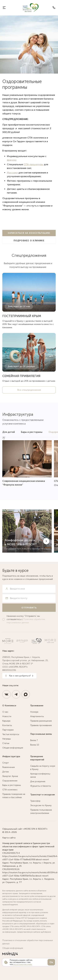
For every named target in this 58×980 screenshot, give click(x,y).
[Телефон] (54, 8)
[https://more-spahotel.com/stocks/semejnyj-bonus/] (29, 352)
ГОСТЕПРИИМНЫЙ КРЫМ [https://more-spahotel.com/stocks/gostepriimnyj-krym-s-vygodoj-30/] (22, 316)
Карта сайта (9, 838)
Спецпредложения (29, 255)
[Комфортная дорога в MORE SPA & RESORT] (27, 531)
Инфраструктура (18, 414)
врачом (11, 160)
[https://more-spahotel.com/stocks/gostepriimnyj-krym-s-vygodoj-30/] (29, 292)
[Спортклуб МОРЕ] (50, 641)
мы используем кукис (23, 964)
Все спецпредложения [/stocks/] (29, 390)
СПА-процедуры (33, 164)
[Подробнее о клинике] (29, 241)
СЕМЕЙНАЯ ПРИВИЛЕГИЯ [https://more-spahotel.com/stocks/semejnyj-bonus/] (21, 376)
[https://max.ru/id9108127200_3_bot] (26, 694)
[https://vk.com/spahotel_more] (6, 694)
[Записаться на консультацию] (29, 233)
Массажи (12, 173)
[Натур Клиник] (36, 641)
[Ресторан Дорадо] (22, 641)
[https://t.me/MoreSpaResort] (16, 694)
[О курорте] (4, 8)
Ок (51, 962)
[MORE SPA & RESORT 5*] (30, 8)
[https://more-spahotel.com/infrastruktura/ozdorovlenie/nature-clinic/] (27, 463)
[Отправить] (29, 608)
